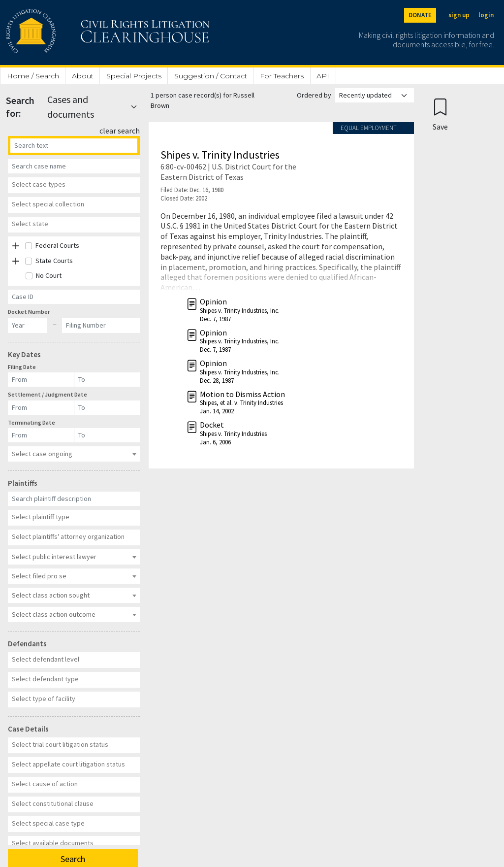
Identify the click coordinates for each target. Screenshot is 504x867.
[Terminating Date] (41, 435)
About (83, 76)
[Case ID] (74, 297)
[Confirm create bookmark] (440, 114)
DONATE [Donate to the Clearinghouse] (420, 15)
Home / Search (33, 76)
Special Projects (134, 76)
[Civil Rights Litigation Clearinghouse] (80, 33)
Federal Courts (57, 245)
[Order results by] (375, 95)
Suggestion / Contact (211, 76)
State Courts (54, 261)
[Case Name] (74, 166)
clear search (120, 131)
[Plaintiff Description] (74, 499)
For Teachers (282, 76)
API (323, 76)
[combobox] (74, 185)
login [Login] (486, 15)
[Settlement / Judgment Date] (41, 408)
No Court (49, 275)
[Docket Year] (28, 325)
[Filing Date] (41, 380)
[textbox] (73, 184)
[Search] (74, 146)
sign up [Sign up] (459, 15)
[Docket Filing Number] (101, 325)
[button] (16, 246)
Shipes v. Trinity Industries (220, 155)
